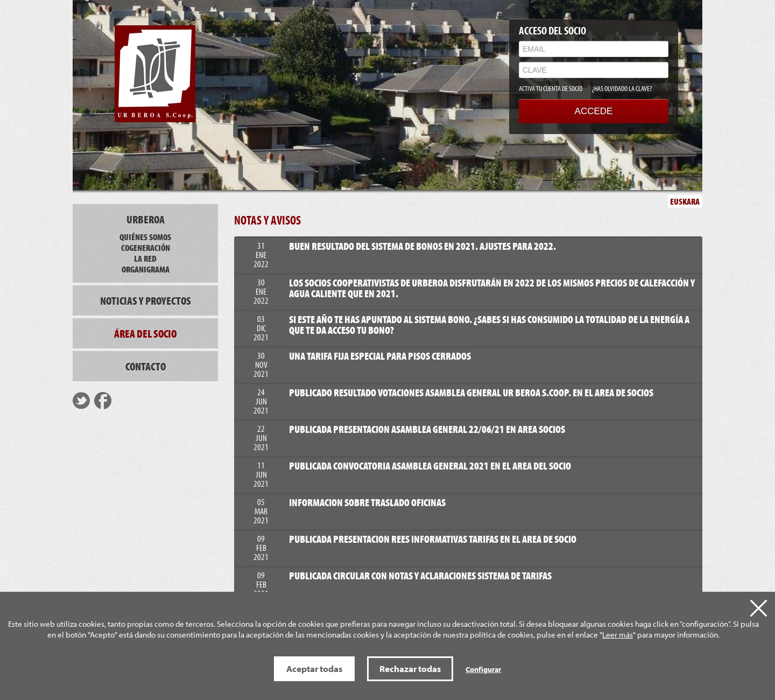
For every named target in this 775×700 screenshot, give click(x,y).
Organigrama (146, 269)
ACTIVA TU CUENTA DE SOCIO (551, 88)
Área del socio (145, 333)
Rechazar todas (410, 668)
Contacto (146, 366)
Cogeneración (146, 247)
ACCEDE (594, 111)
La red (145, 258)
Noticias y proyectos (146, 300)
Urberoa (146, 219)
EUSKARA (685, 201)
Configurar (483, 669)
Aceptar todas (314, 668)
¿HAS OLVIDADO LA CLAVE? (622, 88)
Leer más (618, 635)
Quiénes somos (145, 237)
